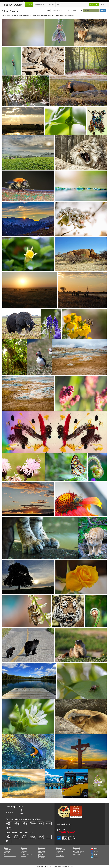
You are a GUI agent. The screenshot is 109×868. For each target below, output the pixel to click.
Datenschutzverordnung (10, 856)
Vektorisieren (42, 856)
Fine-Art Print (42, 848)
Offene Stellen (77, 850)
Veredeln (23, 856)
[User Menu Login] (103, 5)
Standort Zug (7, 851)
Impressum (6, 853)
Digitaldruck (24, 848)
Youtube (96, 849)
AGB (5, 854)
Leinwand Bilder (60, 856)
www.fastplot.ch (77, 854)
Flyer (44, 853)
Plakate (40, 850)
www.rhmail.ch (77, 853)
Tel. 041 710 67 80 (13, 1)
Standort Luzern (7, 850)
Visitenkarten (59, 851)
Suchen (103, 10)
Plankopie (41, 854)
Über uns (6, 848)
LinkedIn (96, 857)
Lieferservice (42, 858)
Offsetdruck (24, 850)
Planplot (51, 5)
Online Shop (59, 848)
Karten (40, 853)
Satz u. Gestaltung (60, 850)
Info (59, 5)
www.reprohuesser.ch (79, 851)
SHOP (29, 5)
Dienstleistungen (40, 5)
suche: (48, 10)
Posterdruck (24, 851)
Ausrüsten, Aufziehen (26, 854)
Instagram (96, 854)
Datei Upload (76, 848)
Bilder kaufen (42, 851)
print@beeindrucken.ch (27, 1)
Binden (58, 853)
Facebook (96, 851)
